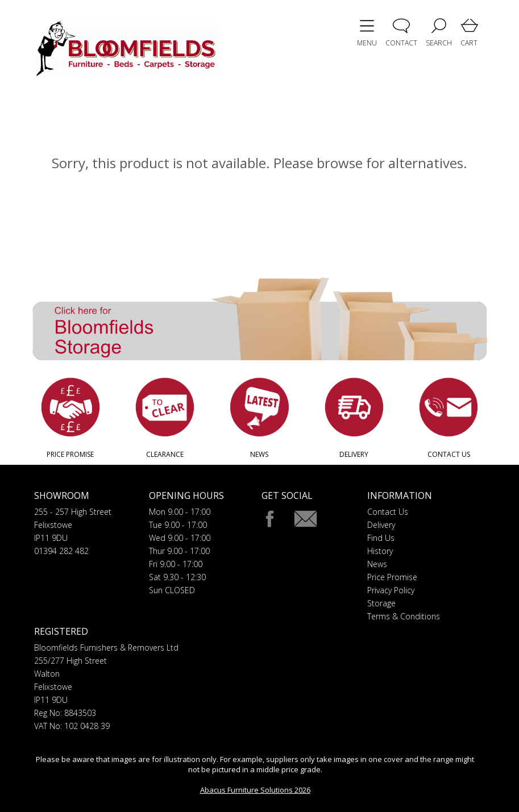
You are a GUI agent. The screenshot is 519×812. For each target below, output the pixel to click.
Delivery (381, 525)
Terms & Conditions (404, 616)
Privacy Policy (391, 590)
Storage (381, 603)
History (380, 551)
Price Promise (392, 577)
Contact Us (388, 512)
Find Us (381, 538)
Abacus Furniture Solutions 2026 (255, 790)
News (377, 564)
